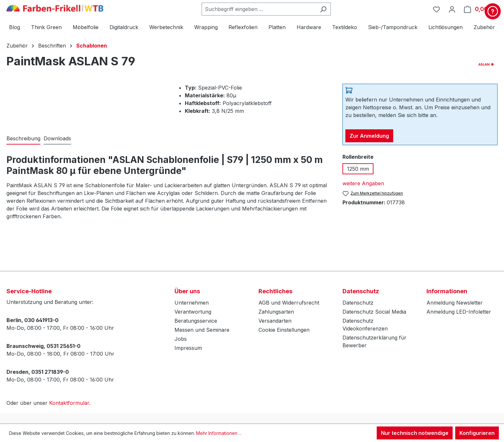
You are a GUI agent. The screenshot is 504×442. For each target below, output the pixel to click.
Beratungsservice (196, 321)
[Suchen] (323, 9)
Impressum (188, 348)
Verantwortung (193, 312)
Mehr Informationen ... (219, 433)
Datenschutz (358, 303)
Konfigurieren (477, 433)
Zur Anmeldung (369, 136)
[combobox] (259, 9)
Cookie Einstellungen (284, 330)
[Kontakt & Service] (493, 11)
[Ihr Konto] (452, 9)
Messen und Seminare (202, 330)
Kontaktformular (69, 403)
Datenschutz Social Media (374, 312)
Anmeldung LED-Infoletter (459, 312)
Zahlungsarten (276, 312)
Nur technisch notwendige (415, 433)
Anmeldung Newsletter (455, 303)
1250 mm (358, 169)
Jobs (181, 339)
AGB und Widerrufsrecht (289, 303)
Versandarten (275, 321)
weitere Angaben (363, 183)
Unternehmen (192, 303)
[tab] (23, 139)
